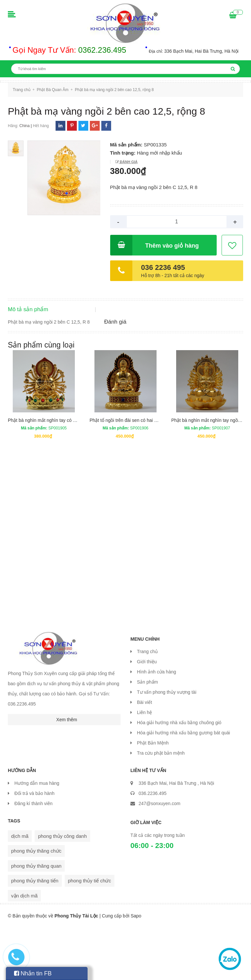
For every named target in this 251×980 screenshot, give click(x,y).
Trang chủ (147, 705)
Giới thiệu (147, 715)
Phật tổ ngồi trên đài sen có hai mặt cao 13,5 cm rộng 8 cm (150, 473)
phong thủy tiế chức (90, 933)
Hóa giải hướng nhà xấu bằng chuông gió (179, 776)
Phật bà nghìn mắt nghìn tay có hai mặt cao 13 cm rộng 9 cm (70, 473)
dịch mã (20, 889)
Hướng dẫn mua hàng (37, 836)
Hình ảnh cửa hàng (157, 725)
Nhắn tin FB (33, 973)
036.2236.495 (153, 846)
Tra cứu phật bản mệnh (161, 806)
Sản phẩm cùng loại (41, 398)
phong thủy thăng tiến (35, 933)
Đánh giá (128, 162)
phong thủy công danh (62, 889)
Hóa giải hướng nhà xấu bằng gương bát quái (184, 786)
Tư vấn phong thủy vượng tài (167, 745)
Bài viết (144, 755)
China (24, 126)
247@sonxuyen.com (159, 856)
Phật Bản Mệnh (153, 796)
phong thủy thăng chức (36, 904)
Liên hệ (144, 765)
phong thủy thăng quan (36, 919)
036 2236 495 (163, 267)
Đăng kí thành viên (33, 856)
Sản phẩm (147, 735)
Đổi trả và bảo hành (34, 846)
